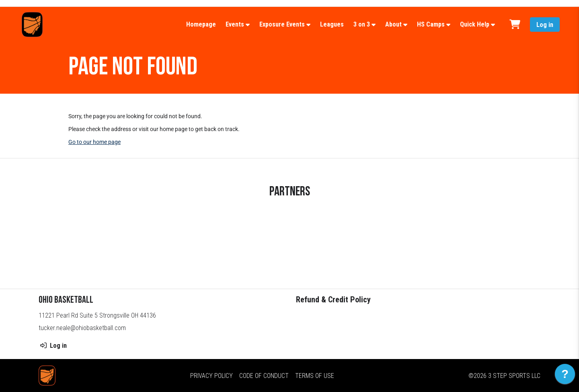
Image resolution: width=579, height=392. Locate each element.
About (393, 24)
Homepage (201, 24)
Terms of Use (315, 376)
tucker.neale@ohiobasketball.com (82, 328)
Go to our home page (94, 142)
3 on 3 (362, 24)
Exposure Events (282, 24)
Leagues (332, 24)
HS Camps (431, 24)
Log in (545, 25)
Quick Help (475, 24)
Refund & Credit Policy (333, 300)
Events (235, 24)
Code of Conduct (264, 376)
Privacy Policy (211, 376)
